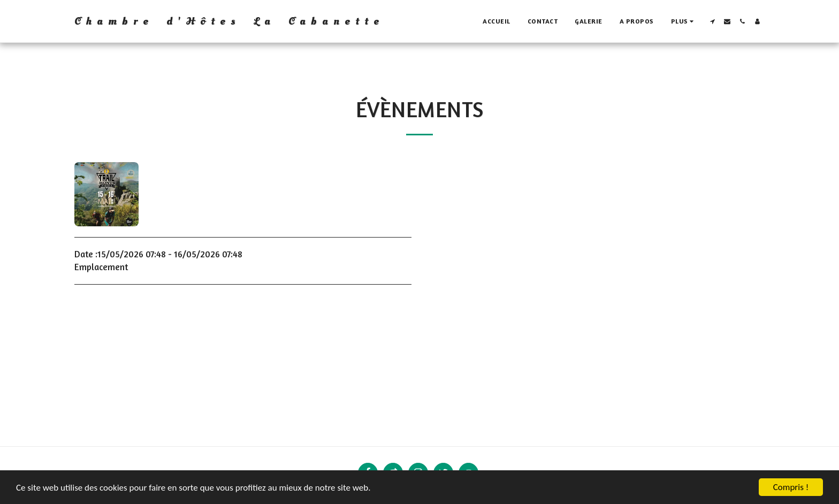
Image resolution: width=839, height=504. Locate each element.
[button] (712, 21)
